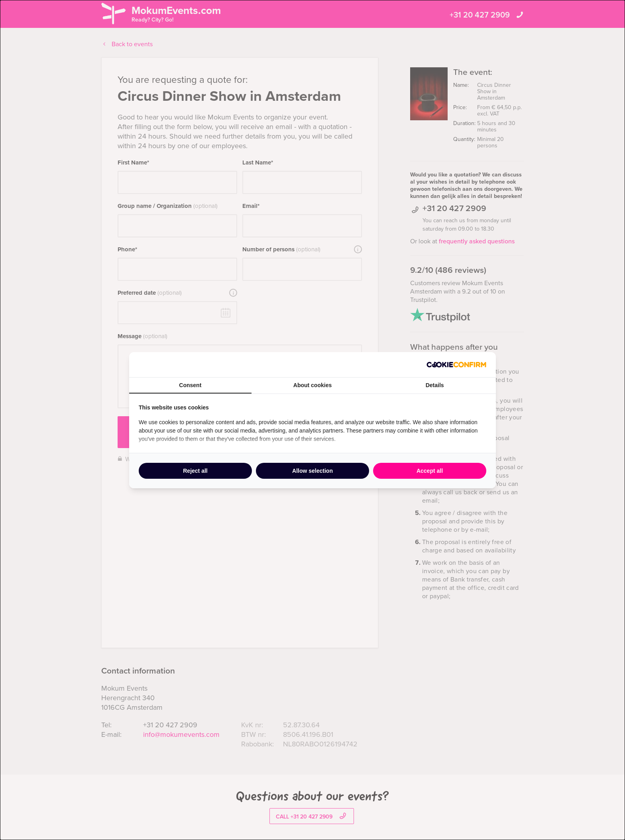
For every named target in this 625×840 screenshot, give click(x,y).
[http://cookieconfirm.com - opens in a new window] (456, 365)
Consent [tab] (190, 385)
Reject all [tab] (195, 471)
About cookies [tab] (312, 385)
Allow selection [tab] (312, 471)
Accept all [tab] (430, 471)
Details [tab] (435, 385)
